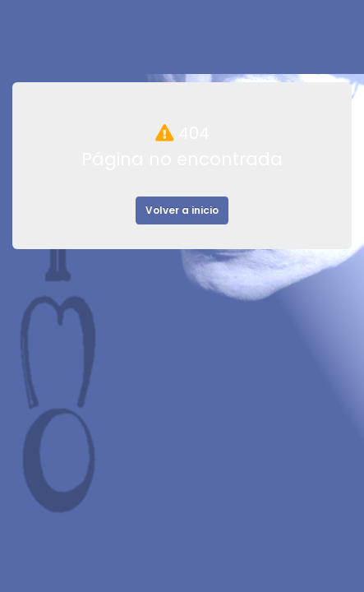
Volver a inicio (182, 210)
